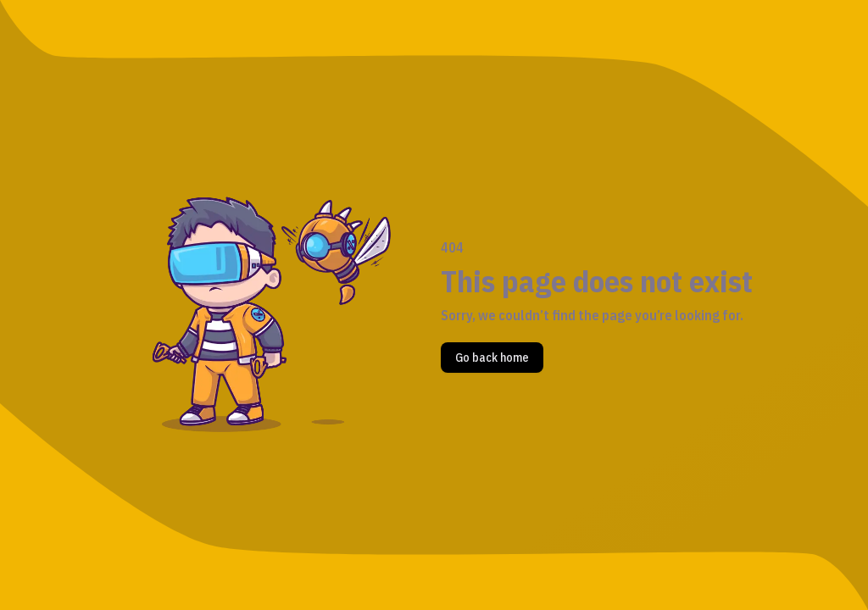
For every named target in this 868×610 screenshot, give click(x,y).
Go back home (492, 358)
